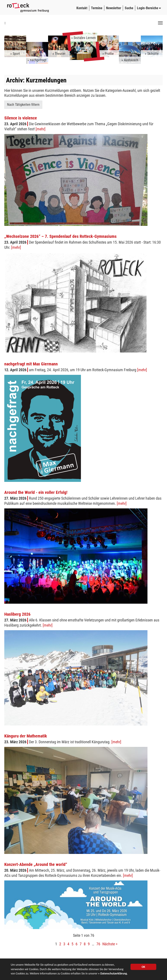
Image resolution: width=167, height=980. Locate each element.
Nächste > (110, 944)
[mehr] (41, 129)
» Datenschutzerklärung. (113, 974)
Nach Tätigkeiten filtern (23, 105)
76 (98, 944)
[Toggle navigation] (160, 23)
